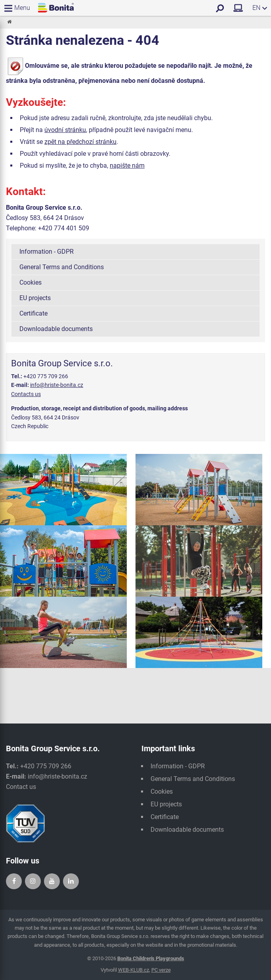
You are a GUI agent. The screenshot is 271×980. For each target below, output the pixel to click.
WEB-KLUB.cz (134, 970)
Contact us (21, 787)
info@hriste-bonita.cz (57, 385)
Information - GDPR (47, 252)
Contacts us (26, 394)
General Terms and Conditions (62, 267)
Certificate (33, 313)
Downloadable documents (56, 329)
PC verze (161, 970)
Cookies (31, 282)
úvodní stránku (65, 130)
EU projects (35, 298)
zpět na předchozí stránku (80, 142)
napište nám (127, 166)
